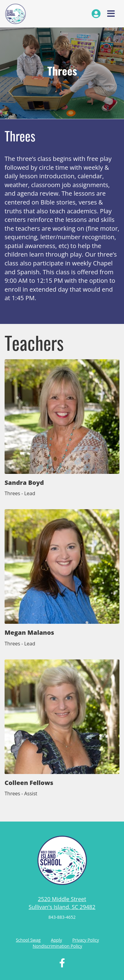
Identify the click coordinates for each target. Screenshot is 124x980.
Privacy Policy (86, 940)
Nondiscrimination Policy (57, 946)
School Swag (28, 940)
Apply (56, 940)
